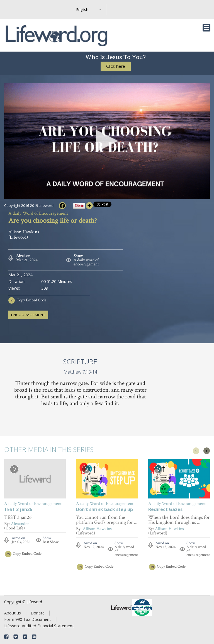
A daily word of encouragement (86, 262)
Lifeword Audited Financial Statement (39, 626)
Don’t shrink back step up (104, 510)
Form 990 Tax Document (28, 619)
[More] (89, 206)
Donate (38, 613)
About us (13, 613)
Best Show (51, 542)
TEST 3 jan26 (18, 510)
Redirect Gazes (165, 510)
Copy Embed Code (31, 300)
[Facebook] (62, 206)
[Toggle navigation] (206, 28)
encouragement (28, 315)
